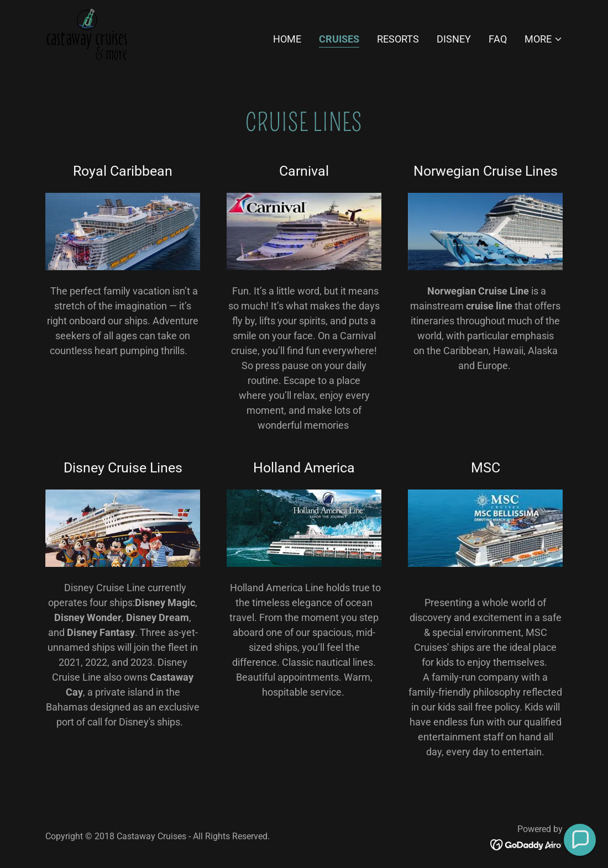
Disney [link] (454, 39)
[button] (544, 39)
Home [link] (287, 39)
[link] (87, 37)
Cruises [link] (339, 39)
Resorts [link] (398, 39)
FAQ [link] (498, 39)
